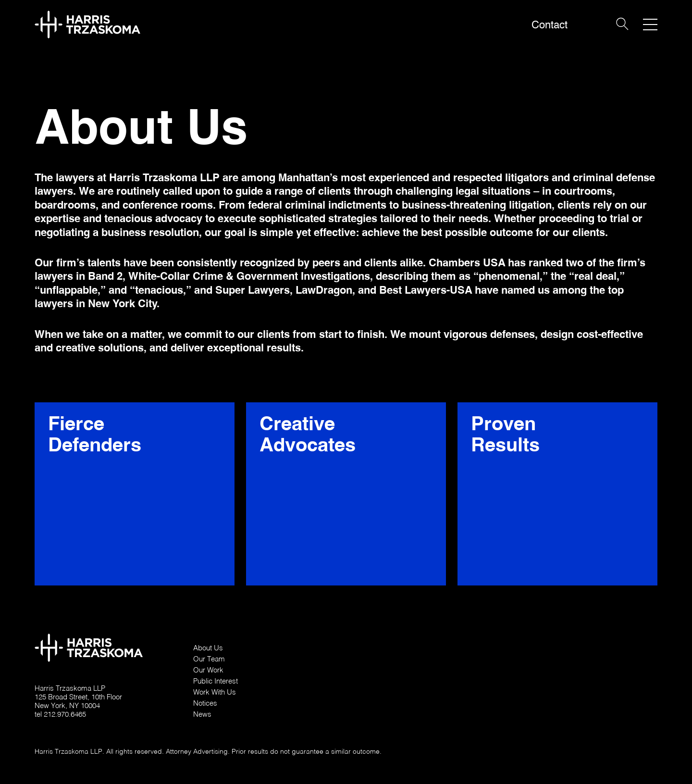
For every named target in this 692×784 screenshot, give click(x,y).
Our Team (209, 658)
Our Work (208, 669)
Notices (205, 703)
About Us (208, 647)
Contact (550, 25)
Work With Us (215, 691)
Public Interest (216, 680)
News (202, 714)
